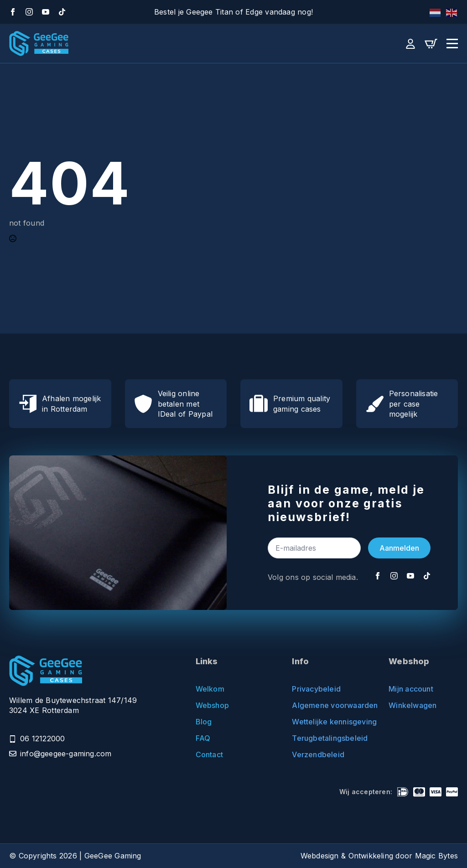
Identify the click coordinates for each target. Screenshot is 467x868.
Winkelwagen (413, 705)
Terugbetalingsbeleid (327, 738)
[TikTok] (62, 12)
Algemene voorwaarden (327, 705)
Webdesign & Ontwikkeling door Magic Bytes (379, 856)
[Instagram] (29, 12)
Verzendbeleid (318, 754)
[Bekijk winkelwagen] (431, 44)
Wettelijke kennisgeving (327, 722)
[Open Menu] (452, 44)
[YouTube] (46, 12)
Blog (204, 722)
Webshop (212, 705)
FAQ (203, 738)
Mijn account (411, 689)
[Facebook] (13, 12)
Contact (209, 754)
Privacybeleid (316, 689)
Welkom (210, 689)
